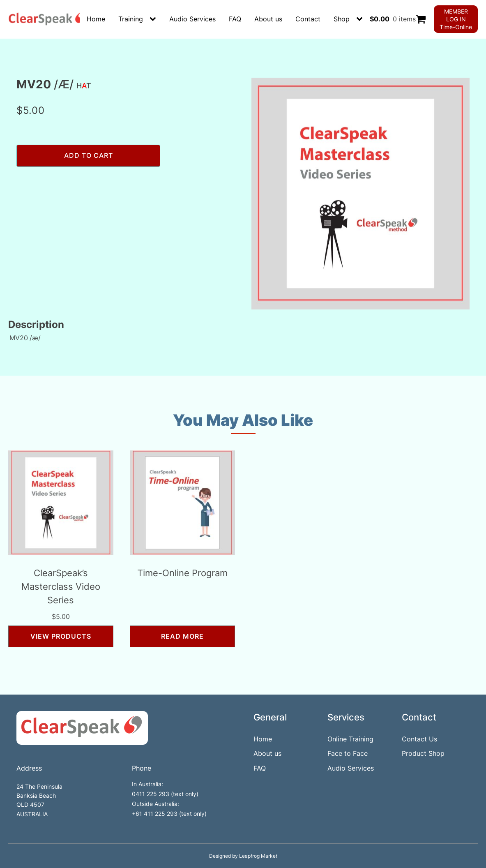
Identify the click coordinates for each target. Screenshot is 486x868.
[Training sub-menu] (154, 19)
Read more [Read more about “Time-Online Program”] (182, 636)
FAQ (235, 19)
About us (268, 19)
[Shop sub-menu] (361, 19)
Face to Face (348, 753)
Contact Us (419, 739)
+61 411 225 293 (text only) (169, 814)
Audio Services (192, 19)
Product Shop (423, 753)
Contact (308, 19)
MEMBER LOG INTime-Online (456, 19)
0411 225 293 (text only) (165, 794)
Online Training (350, 739)
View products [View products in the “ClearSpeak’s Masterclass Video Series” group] (61, 636)
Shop (342, 19)
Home (96, 19)
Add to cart (89, 155)
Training (131, 19)
